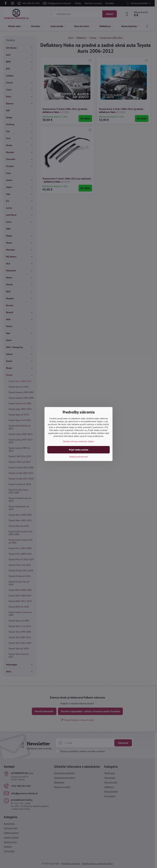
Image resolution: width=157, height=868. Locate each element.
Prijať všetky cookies (79, 450)
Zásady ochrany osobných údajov (79, 441)
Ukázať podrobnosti (79, 457)
